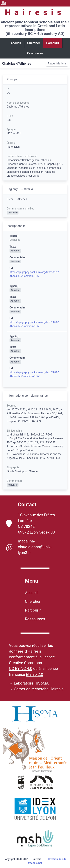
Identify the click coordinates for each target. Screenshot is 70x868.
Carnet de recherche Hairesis (39, 689)
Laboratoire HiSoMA (31, 683)
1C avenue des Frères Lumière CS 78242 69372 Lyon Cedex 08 (30, 524)
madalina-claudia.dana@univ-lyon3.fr (29, 547)
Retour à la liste (57, 64)
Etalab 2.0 (35, 674)
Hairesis (35, 12)
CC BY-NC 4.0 (21, 669)
